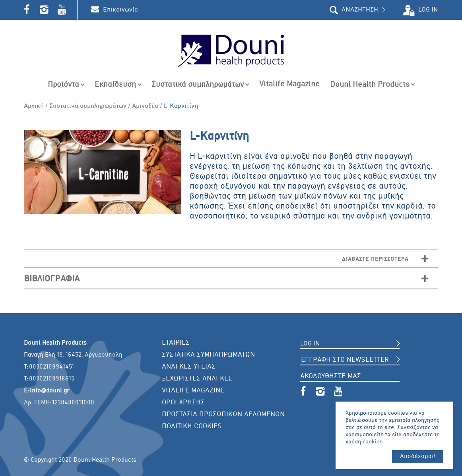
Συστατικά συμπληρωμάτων (88, 106)
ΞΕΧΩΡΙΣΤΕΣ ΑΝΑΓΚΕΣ (197, 379)
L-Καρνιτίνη (181, 106)
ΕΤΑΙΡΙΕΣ (176, 343)
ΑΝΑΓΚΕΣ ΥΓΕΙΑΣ (189, 367)
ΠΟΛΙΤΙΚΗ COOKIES (192, 426)
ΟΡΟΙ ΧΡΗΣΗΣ (183, 403)
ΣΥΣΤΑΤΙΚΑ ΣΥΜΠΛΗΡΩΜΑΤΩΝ (208, 355)
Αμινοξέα (145, 106)
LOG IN (428, 10)
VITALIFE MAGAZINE (193, 391)
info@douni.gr (49, 391)
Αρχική (34, 106)
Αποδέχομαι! (418, 456)
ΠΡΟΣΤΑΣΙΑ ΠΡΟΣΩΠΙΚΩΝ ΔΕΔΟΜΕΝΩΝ (223, 415)
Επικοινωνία (120, 10)
